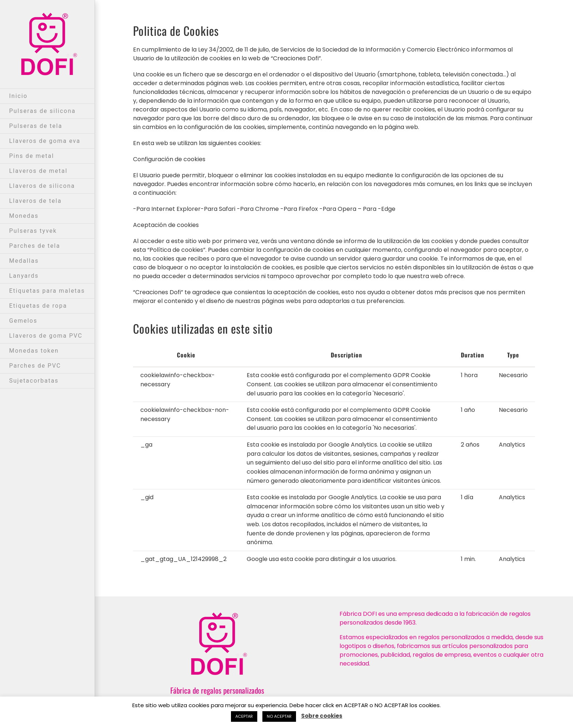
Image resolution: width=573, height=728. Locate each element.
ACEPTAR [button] (244, 716)
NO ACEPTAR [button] (279, 716)
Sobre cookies (322, 716)
